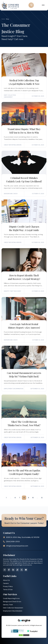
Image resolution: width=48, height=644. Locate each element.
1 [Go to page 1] (6, 498)
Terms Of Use (8, 590)
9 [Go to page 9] (28, 498)
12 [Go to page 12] (42, 498)
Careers (6, 583)
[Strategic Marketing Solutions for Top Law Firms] (24, 621)
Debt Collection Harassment (13, 608)
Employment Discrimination (13, 611)
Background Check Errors (12, 602)
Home (3, 19)
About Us (6, 580)
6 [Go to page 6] (15, 498)
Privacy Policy (8, 586)
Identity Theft (8, 605)
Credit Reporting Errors (11, 598)
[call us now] (31, 5)
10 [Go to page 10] (33, 498)
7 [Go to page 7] (20, 498)
